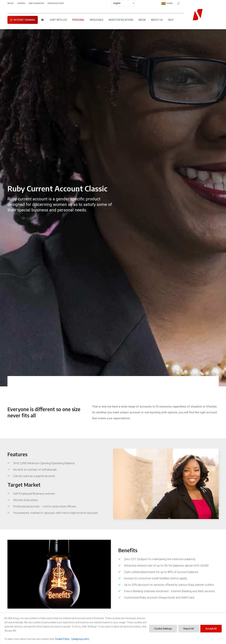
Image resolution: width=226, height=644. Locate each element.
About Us (157, 20)
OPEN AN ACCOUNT (56, 3)
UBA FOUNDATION (36, 3)
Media (142, 20)
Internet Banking (24, 20)
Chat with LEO (58, 20)
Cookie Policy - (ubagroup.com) (72, 639)
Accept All (211, 629)
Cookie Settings (163, 629)
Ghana (167, 3)
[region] (113, 629)
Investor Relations (121, 20)
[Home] (42, 20)
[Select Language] (123, 3)
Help (171, 20)
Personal (78, 20)
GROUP (11, 3)
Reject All (189, 629)
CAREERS (21, 3)
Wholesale (97, 20)
